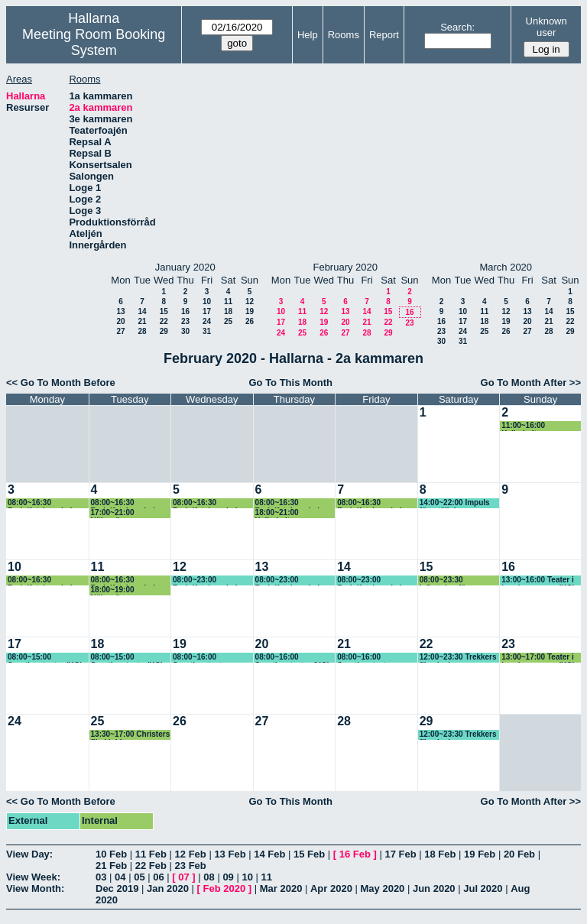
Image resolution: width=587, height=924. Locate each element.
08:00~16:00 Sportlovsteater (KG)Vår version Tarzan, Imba (366, 658)
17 (207, 311)
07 (183, 877)
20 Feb (519, 854)
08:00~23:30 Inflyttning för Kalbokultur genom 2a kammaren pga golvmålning (460, 580)
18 (228, 311)
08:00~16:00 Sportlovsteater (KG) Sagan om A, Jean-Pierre (293, 658)
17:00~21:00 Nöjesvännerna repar (129, 513)
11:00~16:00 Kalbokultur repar (533, 426)
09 (228, 877)
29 (164, 331)
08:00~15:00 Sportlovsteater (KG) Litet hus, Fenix (45, 658)
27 (120, 331)
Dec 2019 (117, 888)
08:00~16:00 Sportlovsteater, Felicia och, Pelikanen (212, 658)
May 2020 (383, 888)
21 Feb (111, 866)
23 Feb (191, 866)
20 (120, 321)
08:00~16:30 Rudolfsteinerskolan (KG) (44, 503)
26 (250, 321)
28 (142, 331)
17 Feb (400, 854)
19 (250, 311)
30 (185, 331)
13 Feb (230, 854)
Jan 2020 (168, 888)
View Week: (33, 877)
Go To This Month (290, 383)
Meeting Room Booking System (94, 42)
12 (250, 302)
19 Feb (480, 854)
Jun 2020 (434, 888)
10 (207, 302)
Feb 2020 (225, 888)
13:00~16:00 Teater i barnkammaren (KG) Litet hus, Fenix (538, 580)
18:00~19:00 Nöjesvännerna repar (129, 590)
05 (139, 877)
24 (207, 321)
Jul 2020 (483, 888)
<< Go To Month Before (61, 383)
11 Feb (151, 854)
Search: (457, 27)
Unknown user (546, 27)
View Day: (29, 854)
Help (308, 35)
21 (142, 321)
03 (101, 877)
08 (209, 877)
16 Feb (355, 854)
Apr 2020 (331, 888)
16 (185, 311)
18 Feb (440, 854)
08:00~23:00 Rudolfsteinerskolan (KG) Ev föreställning (211, 580)
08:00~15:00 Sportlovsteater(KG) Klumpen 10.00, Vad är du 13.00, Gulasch (131, 658)
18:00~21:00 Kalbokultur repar (287, 513)
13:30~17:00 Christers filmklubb (131, 735)
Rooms (344, 35)
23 (185, 321)
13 (120, 311)
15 (164, 311)
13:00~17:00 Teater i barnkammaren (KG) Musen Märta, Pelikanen (538, 658)
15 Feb (309, 854)
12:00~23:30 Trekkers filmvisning (458, 658)
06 (158, 877)
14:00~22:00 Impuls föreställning (455, 503)
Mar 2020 (281, 888)
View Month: (35, 888)
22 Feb (151, 866)
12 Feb (191, 854)
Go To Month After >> (531, 383)
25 (228, 321)
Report (384, 35)
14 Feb (269, 854)
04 (120, 877)
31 (207, 331)
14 (142, 311)
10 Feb (111, 854)
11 (228, 302)
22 (164, 321)
